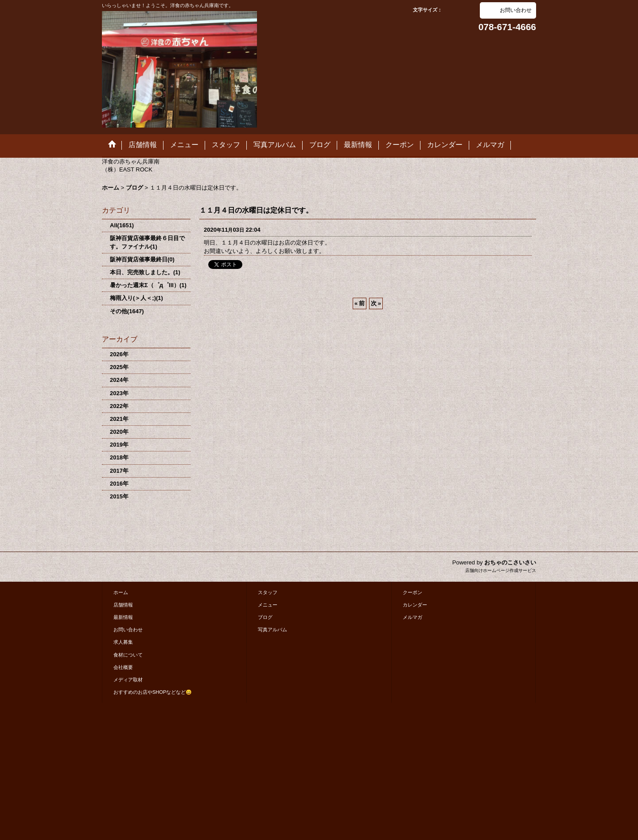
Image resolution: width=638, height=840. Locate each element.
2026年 (119, 354)
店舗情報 (123, 605)
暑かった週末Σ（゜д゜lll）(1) (148, 285)
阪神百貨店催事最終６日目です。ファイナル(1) (147, 242)
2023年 (119, 393)
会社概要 (123, 667)
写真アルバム (272, 630)
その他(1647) (127, 311)
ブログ (265, 617)
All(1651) (122, 225)
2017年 (119, 471)
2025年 (119, 367)
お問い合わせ (516, 10)
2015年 (119, 496)
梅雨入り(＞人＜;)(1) (136, 298)
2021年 (119, 419)
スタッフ (268, 592)
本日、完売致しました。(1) (145, 272)
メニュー (268, 605)
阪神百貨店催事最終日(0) (142, 259)
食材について (128, 655)
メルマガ (412, 617)
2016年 (119, 484)
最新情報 (123, 617)
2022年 (119, 406)
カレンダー (415, 605)
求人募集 (123, 642)
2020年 (119, 432)
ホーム (121, 592)
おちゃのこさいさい (510, 562)
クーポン (412, 592)
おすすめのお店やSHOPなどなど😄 (153, 692)
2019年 (119, 445)
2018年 (119, 457)
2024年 (119, 380)
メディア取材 (128, 680)
